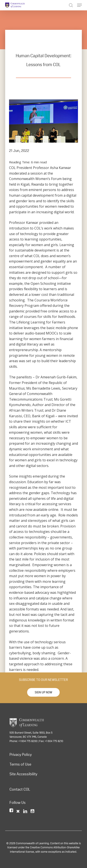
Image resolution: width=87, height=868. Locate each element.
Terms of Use (20, 764)
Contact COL (20, 789)
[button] (43, 692)
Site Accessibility (23, 774)
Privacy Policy (21, 755)
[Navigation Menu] (79, 5)
